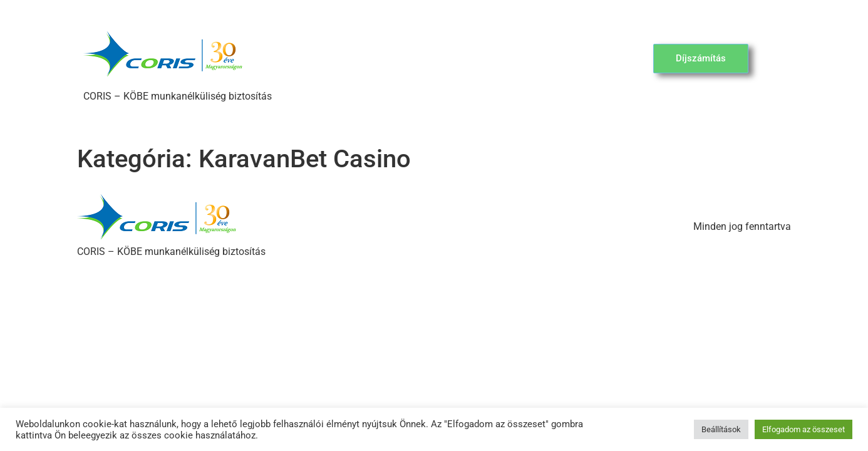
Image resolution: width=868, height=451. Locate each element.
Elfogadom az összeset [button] (803, 429)
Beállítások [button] (721, 429)
